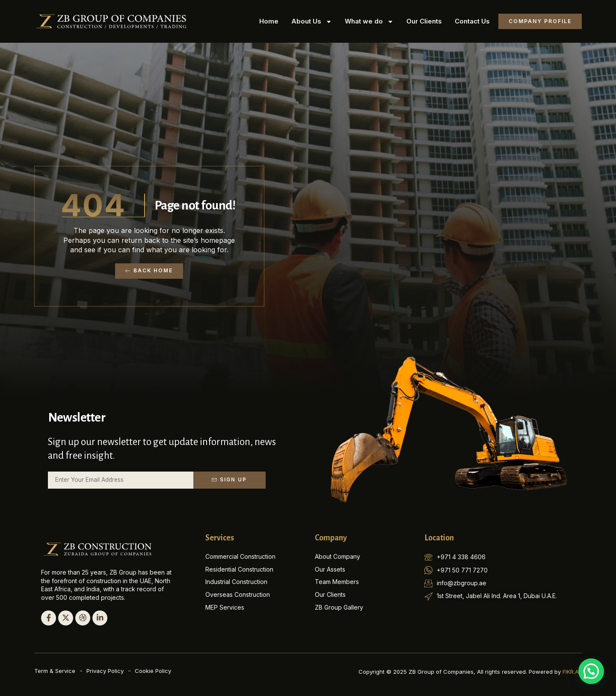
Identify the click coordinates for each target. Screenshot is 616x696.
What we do (369, 22)
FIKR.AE (572, 671)
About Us (312, 22)
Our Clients (424, 21)
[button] (591, 671)
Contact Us (472, 21)
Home (269, 21)
